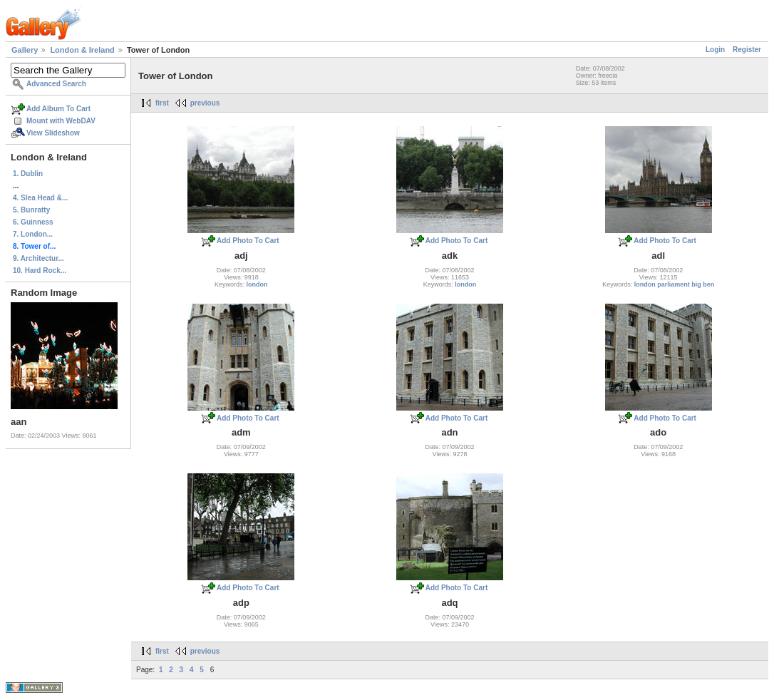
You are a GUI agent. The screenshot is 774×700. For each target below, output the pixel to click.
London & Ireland (82, 50)
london (257, 284)
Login (715, 50)
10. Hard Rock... (40, 271)
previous (205, 103)
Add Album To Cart (58, 109)
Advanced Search (56, 84)
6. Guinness (33, 222)
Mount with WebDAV (61, 121)
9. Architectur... (38, 258)
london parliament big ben (675, 284)
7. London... (33, 234)
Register (747, 50)
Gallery (25, 50)
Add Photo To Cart (248, 241)
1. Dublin (28, 174)
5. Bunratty (31, 210)
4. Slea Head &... (40, 198)
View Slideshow (53, 133)
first (162, 103)
